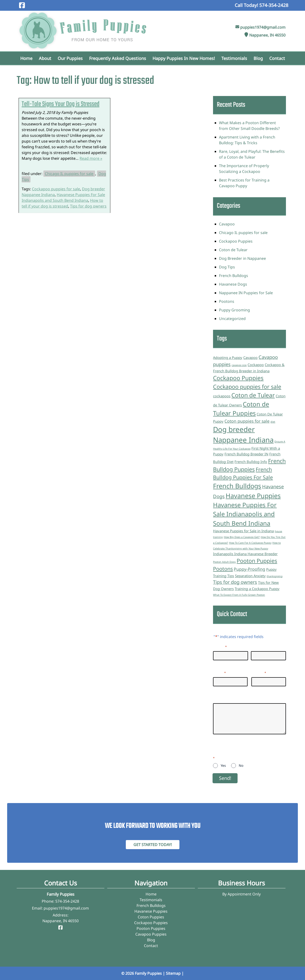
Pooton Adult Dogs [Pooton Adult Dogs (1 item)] (224, 562)
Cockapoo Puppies (236, 241)
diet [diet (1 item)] (273, 422)
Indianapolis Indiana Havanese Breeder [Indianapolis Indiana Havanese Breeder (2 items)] (245, 554)
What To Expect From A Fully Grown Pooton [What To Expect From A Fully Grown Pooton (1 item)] (239, 595)
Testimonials (234, 58)
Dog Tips (227, 267)
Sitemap (173, 973)
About (45, 58)
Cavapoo (227, 224)
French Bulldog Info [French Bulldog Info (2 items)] (251, 462)
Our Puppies (70, 58)
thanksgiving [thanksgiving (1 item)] (275, 576)
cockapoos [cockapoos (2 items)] (222, 396)
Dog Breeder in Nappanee (242, 258)
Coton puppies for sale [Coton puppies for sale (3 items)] (247, 421)
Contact (277, 58)
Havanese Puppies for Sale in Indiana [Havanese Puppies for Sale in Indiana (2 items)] (243, 531)
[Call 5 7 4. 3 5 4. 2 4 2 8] (274, 5)
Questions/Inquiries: (231, 698)
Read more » (91, 158)
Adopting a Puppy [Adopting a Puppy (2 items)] (228, 357)
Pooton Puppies (151, 928)
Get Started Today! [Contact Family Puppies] (153, 845)
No (241, 765)
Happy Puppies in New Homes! (184, 58)
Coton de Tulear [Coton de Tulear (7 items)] (253, 395)
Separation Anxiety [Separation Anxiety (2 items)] (250, 576)
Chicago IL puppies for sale (69, 174)
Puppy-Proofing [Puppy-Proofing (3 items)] (249, 569)
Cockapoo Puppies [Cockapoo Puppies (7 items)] (238, 378)
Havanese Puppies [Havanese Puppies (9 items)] (253, 496)
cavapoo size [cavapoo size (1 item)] (239, 365)
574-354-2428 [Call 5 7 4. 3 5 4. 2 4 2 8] (67, 901)
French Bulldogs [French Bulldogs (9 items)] (237, 486)
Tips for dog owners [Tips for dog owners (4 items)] (235, 582)
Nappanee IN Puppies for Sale (246, 293)
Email (219, 672)
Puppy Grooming (234, 310)
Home (26, 58)
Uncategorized (232, 319)
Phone (259, 672)
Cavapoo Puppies (151, 934)
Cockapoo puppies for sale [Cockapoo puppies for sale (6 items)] (247, 387)
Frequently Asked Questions (118, 58)
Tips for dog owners (88, 206)
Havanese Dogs (233, 284)
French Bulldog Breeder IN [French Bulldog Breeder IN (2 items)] (246, 454)
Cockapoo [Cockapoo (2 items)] (256, 365)
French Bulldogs (234, 276)
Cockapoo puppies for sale (56, 189)
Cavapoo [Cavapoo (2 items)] (250, 357)
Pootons (227, 301)
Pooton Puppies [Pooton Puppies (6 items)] (257, 561)
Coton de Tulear (233, 250)
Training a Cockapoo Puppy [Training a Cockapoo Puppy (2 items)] (257, 589)
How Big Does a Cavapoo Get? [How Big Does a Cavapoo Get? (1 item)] (242, 537)
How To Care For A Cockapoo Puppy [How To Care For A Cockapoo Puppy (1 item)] (250, 543)
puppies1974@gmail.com (263, 27)
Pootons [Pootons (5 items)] (223, 569)
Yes (223, 765)
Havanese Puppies (151, 911)
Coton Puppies (151, 917)
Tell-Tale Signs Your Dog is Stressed (61, 104)
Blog (258, 58)
